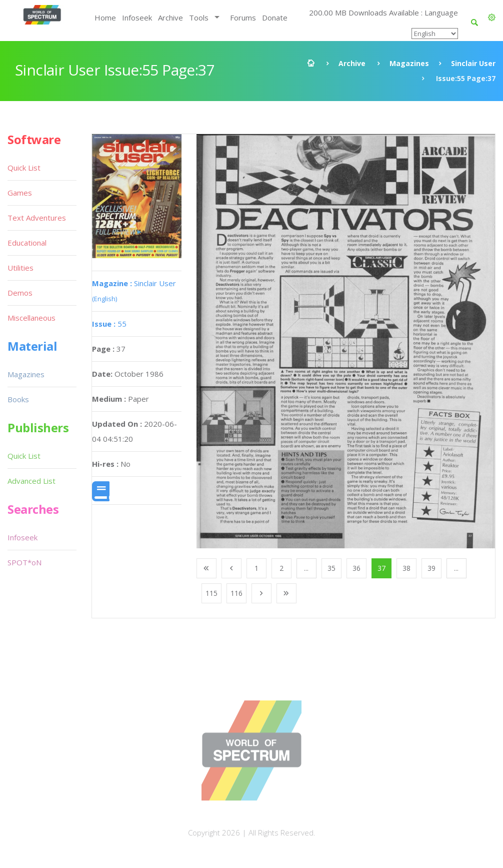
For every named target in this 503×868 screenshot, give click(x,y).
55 (109, 324)
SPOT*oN (24, 562)
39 (431, 568)
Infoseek (137, 18)
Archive (170, 18)
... (306, 568)
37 (381, 568)
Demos (20, 293)
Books (18, 399)
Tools (199, 18)
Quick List (24, 168)
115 (211, 593)
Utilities (20, 268)
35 (331, 568)
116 (236, 593)
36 (356, 568)
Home (105, 18)
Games (20, 193)
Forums (243, 18)
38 (406, 568)
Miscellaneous (31, 318)
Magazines (409, 63)
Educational (27, 243)
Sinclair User (473, 63)
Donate (275, 18)
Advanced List (31, 481)
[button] (492, 18)
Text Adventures (37, 218)
